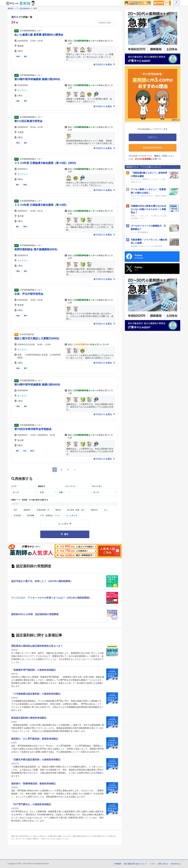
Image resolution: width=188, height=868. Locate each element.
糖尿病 (58, 510)
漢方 (25, 56)
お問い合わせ (163, 864)
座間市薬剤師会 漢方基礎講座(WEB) (36, 249)
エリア (14, 486)
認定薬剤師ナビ (26, 8)
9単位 (32, 451)
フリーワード (70, 486)
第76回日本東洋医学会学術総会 (33, 429)
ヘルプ (152, 864)
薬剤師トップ (13, 8)
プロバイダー (97, 486)
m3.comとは (175, 864)
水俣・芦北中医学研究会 (29, 294)
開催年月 (42, 486)
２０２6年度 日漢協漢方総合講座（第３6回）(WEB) (45, 163)
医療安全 (94, 510)
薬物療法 (27, 510)
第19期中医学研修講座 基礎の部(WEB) (37, 79)
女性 (25, 451)
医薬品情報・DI (43, 510)
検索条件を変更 (106, 23)
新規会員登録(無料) (153, 148)
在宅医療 (17, 515)
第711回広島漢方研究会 (28, 121)
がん (106, 510)
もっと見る (72, 515)
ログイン (176, 3)
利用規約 (118, 864)
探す (65, 534)
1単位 (18, 56)
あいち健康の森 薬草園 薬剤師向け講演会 (39, 35)
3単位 (25, 185)
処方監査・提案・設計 (76, 510)
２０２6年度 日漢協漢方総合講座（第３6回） (41, 205)
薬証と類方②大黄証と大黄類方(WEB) (37, 338)
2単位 (18, 143)
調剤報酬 (31, 515)
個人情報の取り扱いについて (135, 864)
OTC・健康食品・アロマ (50, 515)
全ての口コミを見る (104, 64)
